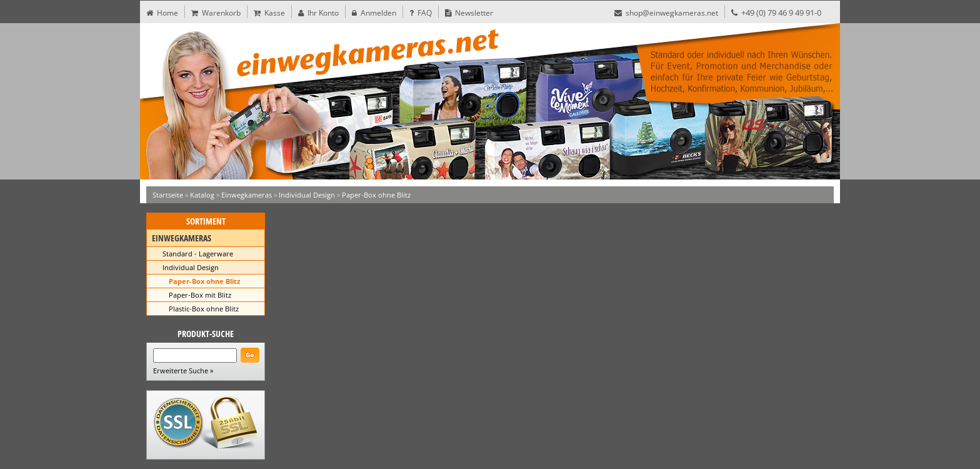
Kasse (269, 13)
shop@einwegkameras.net (666, 13)
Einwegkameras (247, 195)
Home (162, 13)
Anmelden (374, 13)
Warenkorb (216, 13)
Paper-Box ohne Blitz (376, 195)
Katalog (202, 195)
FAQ (421, 13)
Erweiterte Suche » (183, 371)
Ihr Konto (318, 13)
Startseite (168, 195)
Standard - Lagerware (198, 254)
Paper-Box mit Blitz (200, 295)
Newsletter (469, 13)
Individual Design (307, 195)
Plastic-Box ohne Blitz (204, 309)
